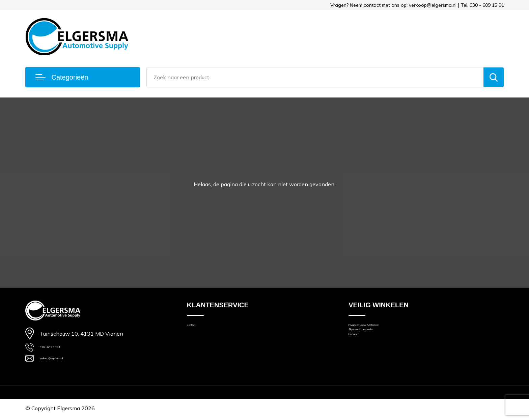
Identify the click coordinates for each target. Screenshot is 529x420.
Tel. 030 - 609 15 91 (482, 5)
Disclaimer (361, 346)
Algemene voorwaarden (377, 337)
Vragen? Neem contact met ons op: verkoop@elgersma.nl (393, 5)
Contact (196, 327)
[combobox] (315, 77)
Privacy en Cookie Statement (382, 327)
